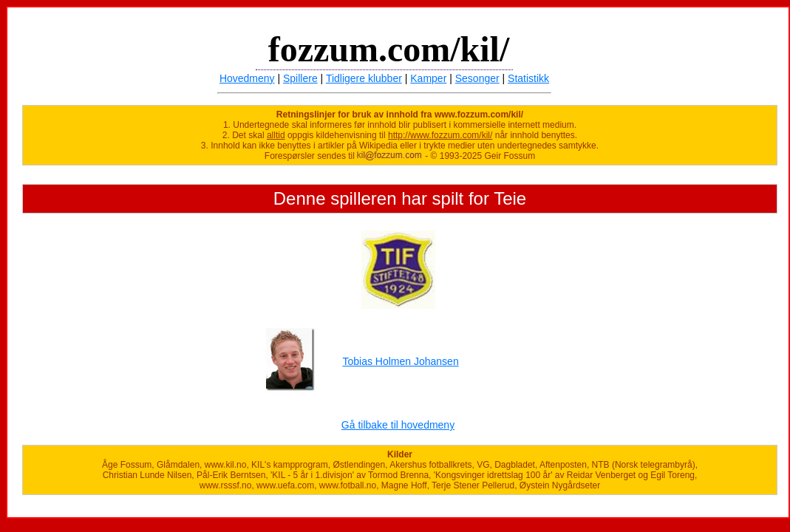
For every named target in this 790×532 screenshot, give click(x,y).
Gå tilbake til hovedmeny (398, 425)
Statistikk (528, 78)
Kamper (428, 78)
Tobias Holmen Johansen (400, 361)
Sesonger (477, 78)
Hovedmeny (247, 78)
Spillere (300, 78)
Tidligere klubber (364, 78)
